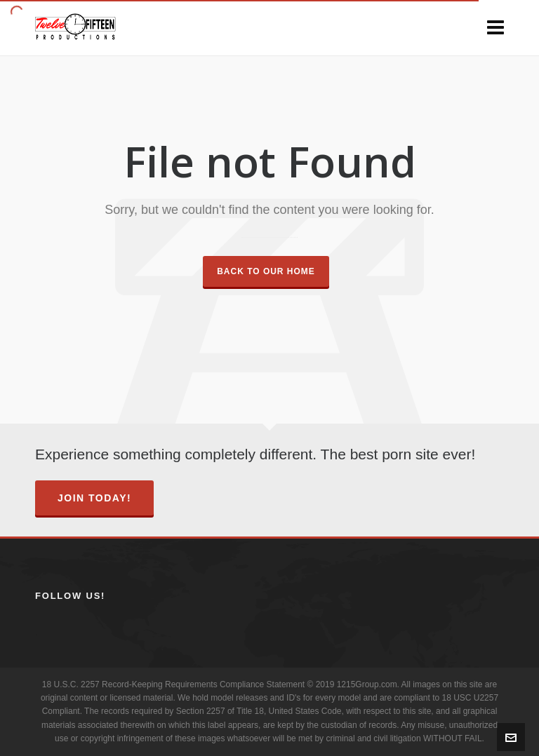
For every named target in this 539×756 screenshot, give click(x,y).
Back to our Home (266, 271)
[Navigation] (495, 28)
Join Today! (94, 498)
